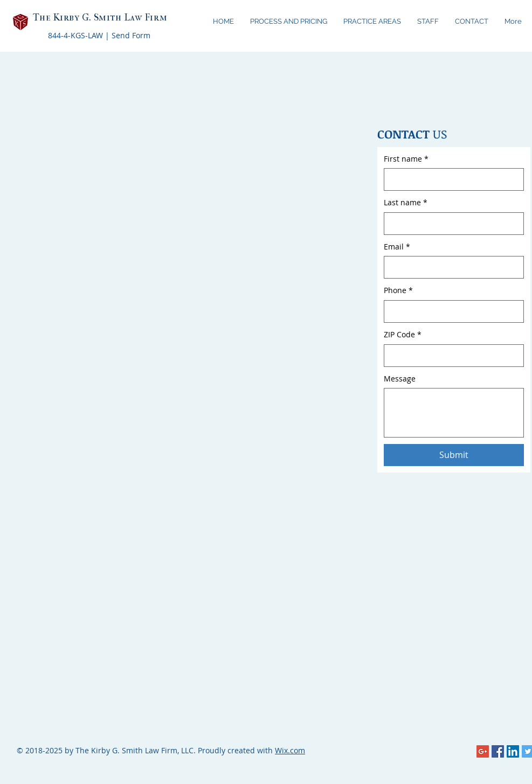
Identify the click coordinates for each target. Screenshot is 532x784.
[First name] (451, 179)
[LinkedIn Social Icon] (513, 751)
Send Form (131, 35)
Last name (406, 203)
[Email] (451, 267)
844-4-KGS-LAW (75, 35)
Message (400, 379)
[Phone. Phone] (451, 311)
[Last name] (451, 224)
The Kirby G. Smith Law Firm (100, 18)
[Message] (454, 413)
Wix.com (290, 750)
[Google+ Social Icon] (483, 751)
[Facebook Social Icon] (498, 751)
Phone (398, 290)
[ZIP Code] (451, 356)
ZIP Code (403, 335)
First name (406, 159)
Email (397, 247)
